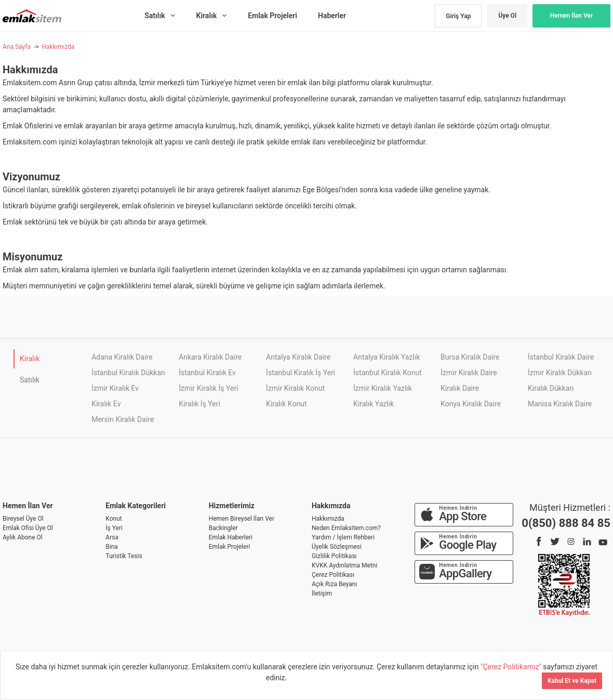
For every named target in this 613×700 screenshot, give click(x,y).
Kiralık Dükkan (551, 388)
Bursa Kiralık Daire (470, 357)
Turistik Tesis (124, 556)
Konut (114, 519)
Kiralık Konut (286, 404)
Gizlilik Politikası (334, 556)
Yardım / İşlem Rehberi (343, 537)
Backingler (223, 528)
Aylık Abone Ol (23, 537)
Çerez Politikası (333, 575)
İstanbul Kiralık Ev (207, 373)
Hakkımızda (58, 47)
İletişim (322, 593)
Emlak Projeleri (230, 547)
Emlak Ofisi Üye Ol (28, 528)
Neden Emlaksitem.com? (346, 528)
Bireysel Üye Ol (23, 519)
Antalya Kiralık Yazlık (387, 357)
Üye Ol (507, 16)
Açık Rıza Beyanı (334, 584)
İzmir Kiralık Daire (469, 373)
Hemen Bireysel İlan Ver (242, 519)
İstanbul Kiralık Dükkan (128, 373)
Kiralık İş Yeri (199, 404)
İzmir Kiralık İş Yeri (208, 388)
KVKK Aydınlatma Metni (344, 565)
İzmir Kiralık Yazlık (383, 388)
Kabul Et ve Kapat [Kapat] (572, 681)
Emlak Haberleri (231, 537)
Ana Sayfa (17, 47)
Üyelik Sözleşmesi (337, 547)
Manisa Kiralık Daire (560, 404)
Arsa (112, 537)
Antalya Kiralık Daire (298, 357)
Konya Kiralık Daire (471, 404)
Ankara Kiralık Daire (210, 357)
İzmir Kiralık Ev (115, 388)
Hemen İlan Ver (572, 16)
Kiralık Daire (460, 388)
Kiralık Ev (106, 404)
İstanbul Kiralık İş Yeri (301, 373)
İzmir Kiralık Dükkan (560, 373)
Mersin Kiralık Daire (123, 419)
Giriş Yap (458, 16)
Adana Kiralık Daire (122, 357)
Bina (112, 547)
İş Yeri (114, 528)
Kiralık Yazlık (374, 404)
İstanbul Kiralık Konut (388, 373)
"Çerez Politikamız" (512, 667)
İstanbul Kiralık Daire (561, 357)
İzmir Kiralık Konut (295, 388)
